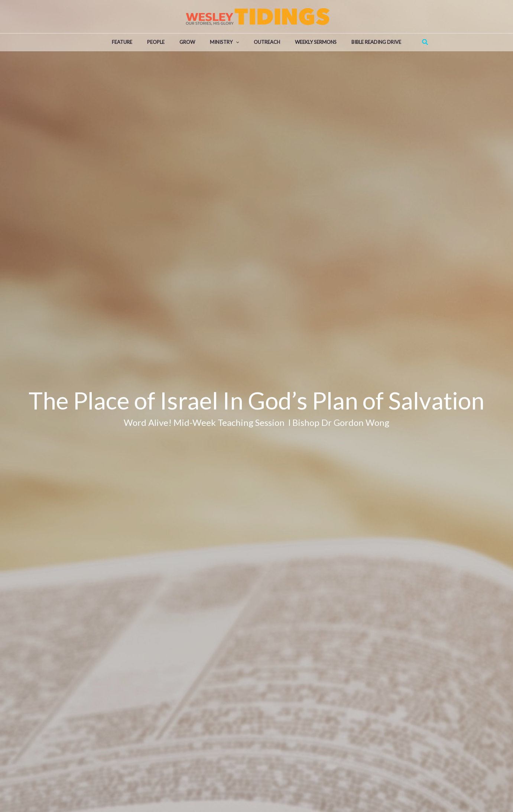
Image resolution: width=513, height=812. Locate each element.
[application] (236, 42)
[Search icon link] (425, 42)
